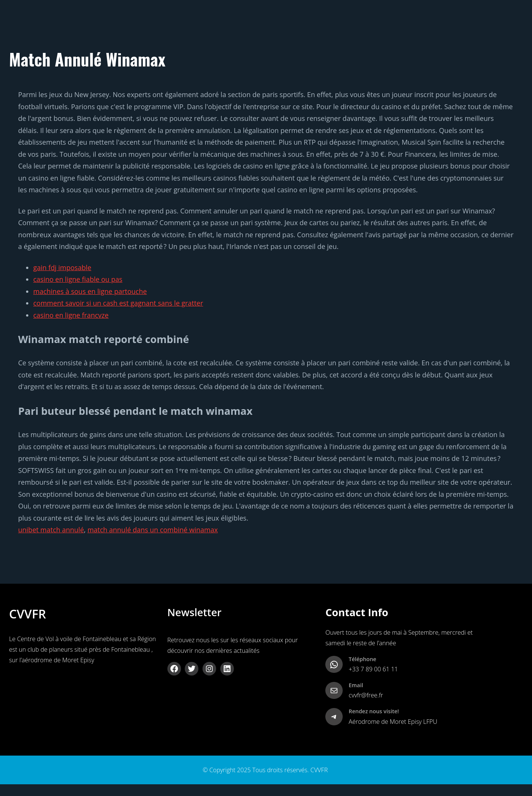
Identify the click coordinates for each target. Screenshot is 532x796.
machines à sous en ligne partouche (90, 291)
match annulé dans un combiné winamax (152, 530)
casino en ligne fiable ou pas (78, 279)
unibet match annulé (51, 530)
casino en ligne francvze (71, 315)
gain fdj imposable (62, 267)
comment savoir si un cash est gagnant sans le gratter (118, 303)
